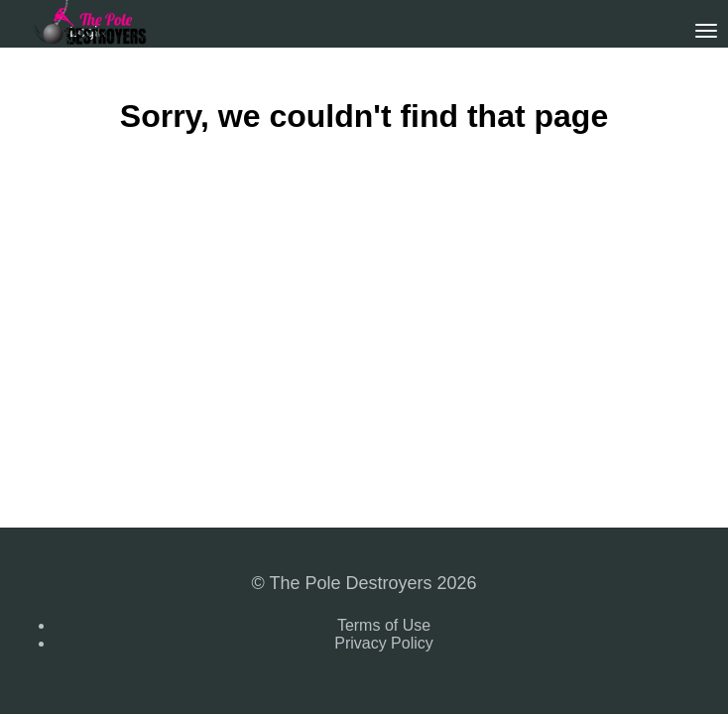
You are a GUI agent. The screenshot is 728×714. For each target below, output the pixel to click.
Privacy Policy (384, 643)
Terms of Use (384, 625)
